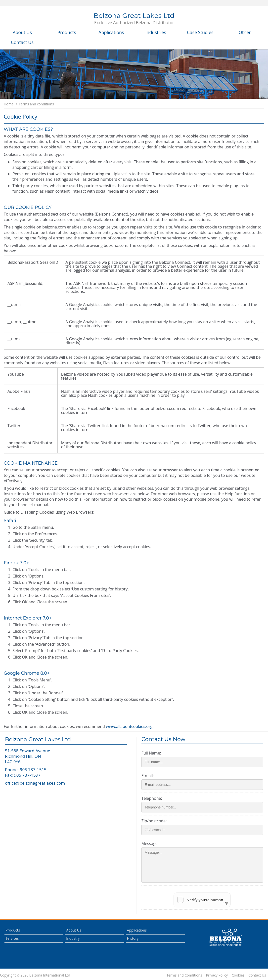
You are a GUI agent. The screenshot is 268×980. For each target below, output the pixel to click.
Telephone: (152, 798)
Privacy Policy (217, 975)
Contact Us (22, 42)
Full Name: (151, 753)
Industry (73, 938)
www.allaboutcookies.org (129, 726)
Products (67, 32)
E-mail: (148, 776)
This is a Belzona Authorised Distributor (226, 937)
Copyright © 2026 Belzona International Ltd (35, 975)
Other (245, 32)
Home (9, 104)
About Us (22, 32)
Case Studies (200, 32)
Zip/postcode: (154, 821)
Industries (156, 32)
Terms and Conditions (184, 975)
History (133, 938)
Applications (111, 32)
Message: (150, 844)
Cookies (238, 975)
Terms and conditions (36, 104)
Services (12, 938)
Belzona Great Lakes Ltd (134, 19)
